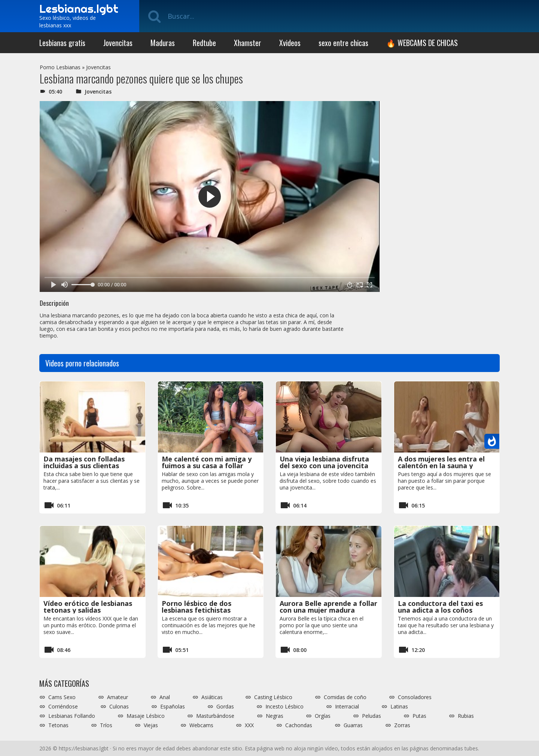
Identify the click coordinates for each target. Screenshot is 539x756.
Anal (165, 697)
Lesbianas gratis (62, 43)
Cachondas (299, 725)
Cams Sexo (62, 697)
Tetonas (58, 725)
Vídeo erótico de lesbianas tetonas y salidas (88, 607)
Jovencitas (118, 43)
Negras (275, 716)
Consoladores (415, 697)
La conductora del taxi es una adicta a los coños (440, 607)
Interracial (347, 707)
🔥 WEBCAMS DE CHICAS (422, 43)
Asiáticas (212, 697)
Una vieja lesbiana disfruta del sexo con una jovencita (324, 462)
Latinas (399, 707)
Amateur (118, 697)
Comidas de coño (345, 697)
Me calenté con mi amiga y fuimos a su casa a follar (207, 462)
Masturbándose (215, 716)
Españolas (173, 707)
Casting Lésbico (273, 697)
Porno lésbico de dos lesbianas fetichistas (197, 607)
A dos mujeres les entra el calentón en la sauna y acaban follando (441, 466)
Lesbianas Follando (72, 716)
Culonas (119, 707)
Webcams (201, 725)
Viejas (151, 725)
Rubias (466, 716)
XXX (249, 725)
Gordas (225, 707)
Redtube (204, 43)
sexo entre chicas (343, 43)
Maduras (163, 43)
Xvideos (290, 43)
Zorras (402, 725)
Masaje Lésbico (146, 716)
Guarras (353, 725)
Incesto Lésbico (284, 707)
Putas (419, 716)
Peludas (371, 716)
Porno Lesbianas (60, 67)
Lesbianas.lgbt (79, 9)
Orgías (323, 716)
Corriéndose (63, 707)
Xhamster (248, 43)
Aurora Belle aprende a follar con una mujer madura (328, 607)
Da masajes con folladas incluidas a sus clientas (84, 462)
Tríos (106, 725)
